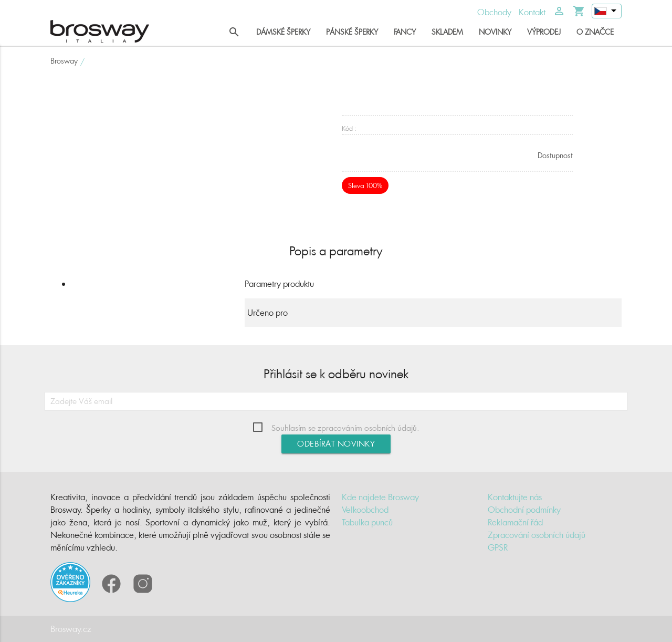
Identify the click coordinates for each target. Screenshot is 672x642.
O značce (595, 32)
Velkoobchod (365, 510)
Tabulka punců (367, 522)
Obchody (494, 12)
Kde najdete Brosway (380, 497)
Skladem (447, 32)
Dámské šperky (283, 32)
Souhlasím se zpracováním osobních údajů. (345, 428)
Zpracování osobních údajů (537, 535)
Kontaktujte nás (515, 497)
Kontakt (532, 12)
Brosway (64, 61)
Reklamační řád (515, 522)
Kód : (349, 128)
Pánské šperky (352, 32)
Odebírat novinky (336, 444)
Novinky (495, 32)
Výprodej (544, 32)
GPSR (498, 547)
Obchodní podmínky (524, 510)
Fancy (405, 32)
